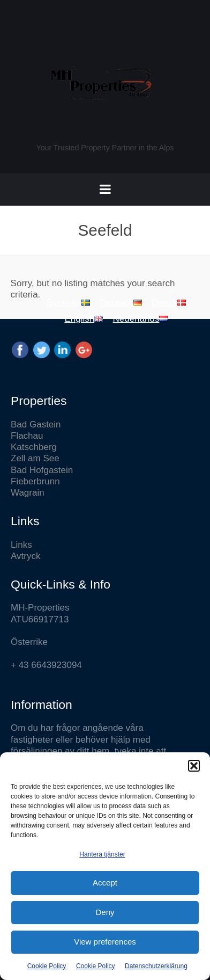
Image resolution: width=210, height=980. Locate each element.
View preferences (105, 942)
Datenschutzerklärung (156, 966)
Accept (105, 883)
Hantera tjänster (102, 854)
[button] (194, 766)
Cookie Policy (47, 966)
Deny (105, 912)
